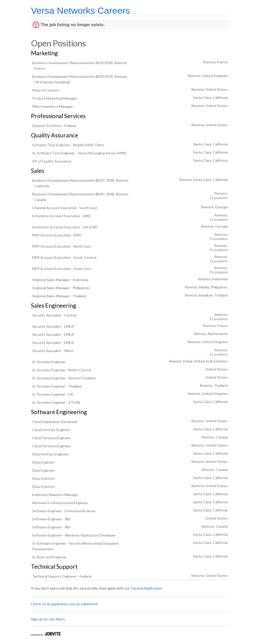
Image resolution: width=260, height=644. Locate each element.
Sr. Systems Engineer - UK (53, 394)
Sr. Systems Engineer (49, 362)
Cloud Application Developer (55, 422)
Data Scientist (44, 478)
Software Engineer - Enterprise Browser (64, 511)
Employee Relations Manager (55, 495)
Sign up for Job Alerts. (48, 619)
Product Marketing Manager (55, 98)
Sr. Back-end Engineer (50, 557)
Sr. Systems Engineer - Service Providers (64, 378)
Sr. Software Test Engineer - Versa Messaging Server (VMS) (79, 153)
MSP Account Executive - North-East (62, 246)
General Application (146, 588)
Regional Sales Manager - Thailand (59, 296)
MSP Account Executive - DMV (57, 235)
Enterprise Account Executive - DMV (62, 216)
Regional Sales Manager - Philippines (61, 288)
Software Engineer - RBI (51, 519)
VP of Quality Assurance (52, 161)
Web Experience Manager (53, 106)
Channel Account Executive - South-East (65, 208)
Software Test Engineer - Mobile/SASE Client (68, 145)
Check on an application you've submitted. (64, 604)
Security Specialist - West (53, 351)
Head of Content (46, 90)
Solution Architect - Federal (54, 126)
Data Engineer (44, 462)
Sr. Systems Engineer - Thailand (57, 386)
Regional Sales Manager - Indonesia (60, 280)
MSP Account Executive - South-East (62, 269)
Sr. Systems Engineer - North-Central (62, 370)
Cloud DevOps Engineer (51, 430)
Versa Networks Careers (80, 11)
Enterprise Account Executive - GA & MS (65, 227)
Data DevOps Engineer (51, 454)
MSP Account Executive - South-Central (64, 257)
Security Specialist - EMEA (53, 326)
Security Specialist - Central (54, 315)
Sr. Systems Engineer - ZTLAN (56, 402)
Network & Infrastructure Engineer (60, 503)
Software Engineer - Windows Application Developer (74, 535)
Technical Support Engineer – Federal (62, 576)
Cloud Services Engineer (52, 438)
